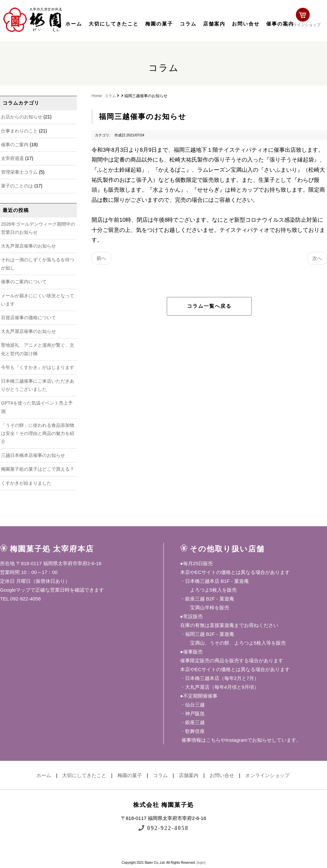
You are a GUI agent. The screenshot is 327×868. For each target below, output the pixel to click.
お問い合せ (246, 24)
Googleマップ (15, 590)
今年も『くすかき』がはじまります (38, 367)
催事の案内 (280, 24)
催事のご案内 (15, 145)
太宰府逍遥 (12, 158)
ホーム (74, 24)
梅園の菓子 (159, 24)
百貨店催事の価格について (28, 318)
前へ (101, 258)
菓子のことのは (17, 186)
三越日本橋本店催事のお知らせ (33, 455)
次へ (317, 258)
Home (97, 96)
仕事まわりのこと (19, 131)
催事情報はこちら (200, 740)
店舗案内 (214, 24)
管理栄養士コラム (19, 172)
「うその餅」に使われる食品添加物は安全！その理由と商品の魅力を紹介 (38, 433)
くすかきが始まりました (26, 483)
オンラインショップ (306, 19)
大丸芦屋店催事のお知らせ (28, 246)
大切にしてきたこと (114, 24)
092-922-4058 (163, 828)
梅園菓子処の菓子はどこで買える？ (38, 469)
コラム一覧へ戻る (209, 306)
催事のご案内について (24, 282)
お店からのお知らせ (22, 117)
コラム (188, 24)
